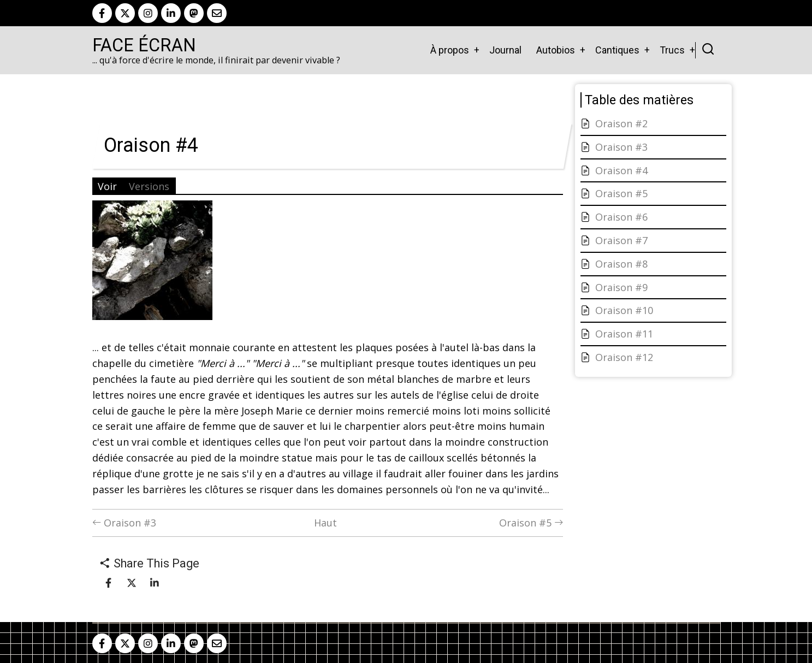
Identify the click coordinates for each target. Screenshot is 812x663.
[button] (152, 264)
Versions (149, 186)
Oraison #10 (624, 310)
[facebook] (102, 13)
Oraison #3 (124, 523)
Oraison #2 (621, 123)
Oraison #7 (621, 240)
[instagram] (148, 13)
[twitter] (125, 13)
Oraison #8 (621, 264)
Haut (325, 523)
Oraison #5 (531, 523)
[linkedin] (171, 13)
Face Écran (144, 45)
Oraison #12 (624, 357)
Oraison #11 (624, 334)
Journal (505, 50)
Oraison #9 (621, 287)
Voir (107, 186)
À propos (450, 50)
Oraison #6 (621, 217)
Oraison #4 (621, 170)
